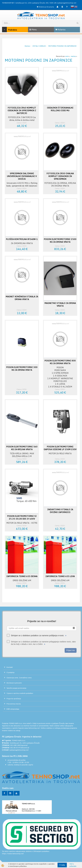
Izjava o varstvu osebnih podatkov (20, 693)
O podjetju (11, 672)
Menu (33, 30)
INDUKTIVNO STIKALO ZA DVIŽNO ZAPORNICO (60, 511)
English (76, 7)
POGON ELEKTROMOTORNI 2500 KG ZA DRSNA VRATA (60, 241)
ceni (68, 56)
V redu (62, 865)
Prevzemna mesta (14, 704)
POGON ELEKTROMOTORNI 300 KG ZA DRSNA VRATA (22, 369)
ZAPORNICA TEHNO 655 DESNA (22, 576)
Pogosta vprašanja (14, 699)
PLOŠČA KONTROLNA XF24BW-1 (22, 239)
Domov (27, 46)
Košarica (60, 30)
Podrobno (7, 30)
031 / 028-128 (51, 3)
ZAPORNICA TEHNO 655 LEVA (60, 576)
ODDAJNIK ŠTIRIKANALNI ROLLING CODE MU (60, 109)
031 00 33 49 (15, 748)
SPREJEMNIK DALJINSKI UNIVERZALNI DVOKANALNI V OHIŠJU (22, 176)
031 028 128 (15, 745)
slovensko (72, 7)
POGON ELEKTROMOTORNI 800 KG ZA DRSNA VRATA (60, 362)
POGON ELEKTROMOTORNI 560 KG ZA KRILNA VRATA (22, 448)
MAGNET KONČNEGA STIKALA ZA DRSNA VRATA (22, 298)
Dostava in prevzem (14, 683)
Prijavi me (71, 650)
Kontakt (10, 667)
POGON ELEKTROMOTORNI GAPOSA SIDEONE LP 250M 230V (60, 448)
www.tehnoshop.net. (32, 728)
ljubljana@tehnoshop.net (67, 3)
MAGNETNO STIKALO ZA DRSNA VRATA (60, 305)
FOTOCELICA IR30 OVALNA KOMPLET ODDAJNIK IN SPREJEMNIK (60, 176)
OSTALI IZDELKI (39, 46)
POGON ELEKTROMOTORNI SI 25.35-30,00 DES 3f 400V (22, 517)
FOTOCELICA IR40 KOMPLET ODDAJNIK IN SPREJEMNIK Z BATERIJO (22, 111)
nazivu (74, 56)
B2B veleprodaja (13, 709)
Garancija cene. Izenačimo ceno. (19, 678)
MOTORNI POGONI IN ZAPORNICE (62, 46)
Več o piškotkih (73, 865)
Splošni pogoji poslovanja (16, 688)
